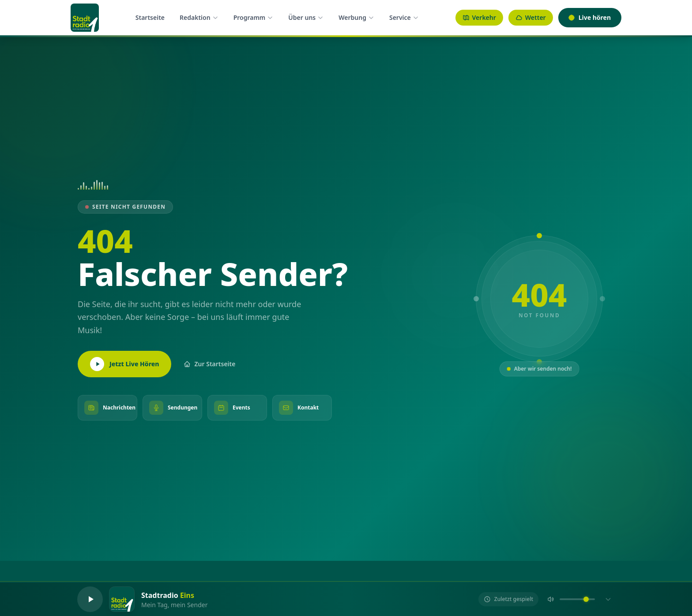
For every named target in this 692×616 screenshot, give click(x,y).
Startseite (150, 17)
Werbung (356, 17)
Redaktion (199, 17)
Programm (254, 17)
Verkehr (479, 17)
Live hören (590, 17)
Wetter (531, 17)
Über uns (306, 17)
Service (404, 17)
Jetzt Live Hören (124, 364)
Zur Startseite (209, 364)
